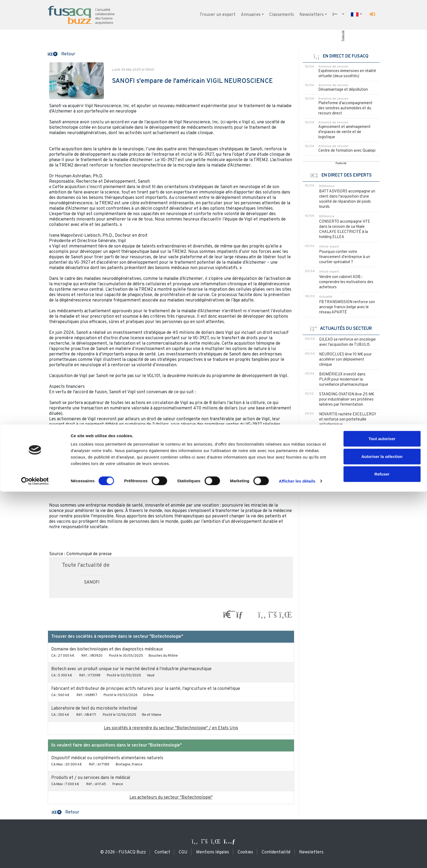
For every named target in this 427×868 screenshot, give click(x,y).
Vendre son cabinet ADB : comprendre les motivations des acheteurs (346, 282)
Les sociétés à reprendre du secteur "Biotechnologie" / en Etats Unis (171, 728)
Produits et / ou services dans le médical (91, 778)
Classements (282, 15)
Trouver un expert (218, 15)
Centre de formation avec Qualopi (347, 151)
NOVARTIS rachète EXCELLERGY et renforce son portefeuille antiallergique (348, 420)
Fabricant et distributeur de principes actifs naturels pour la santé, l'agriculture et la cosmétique (146, 689)
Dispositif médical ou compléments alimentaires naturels (107, 758)
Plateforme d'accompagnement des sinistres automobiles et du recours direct (345, 108)
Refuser (382, 850)
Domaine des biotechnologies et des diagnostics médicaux (107, 649)
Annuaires (251, 15)
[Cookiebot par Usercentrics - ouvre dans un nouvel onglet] (35, 857)
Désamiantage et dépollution (343, 90)
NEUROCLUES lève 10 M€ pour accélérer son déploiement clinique (345, 360)
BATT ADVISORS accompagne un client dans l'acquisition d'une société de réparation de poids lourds (347, 199)
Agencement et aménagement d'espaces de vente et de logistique (344, 132)
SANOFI (92, 582)
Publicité (343, 36)
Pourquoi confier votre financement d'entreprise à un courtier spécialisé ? (345, 257)
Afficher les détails (297, 857)
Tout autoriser (382, 815)
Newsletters (312, 15)
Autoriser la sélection (382, 833)
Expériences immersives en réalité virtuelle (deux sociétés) (347, 74)
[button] (373, 14)
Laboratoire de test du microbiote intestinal (94, 708)
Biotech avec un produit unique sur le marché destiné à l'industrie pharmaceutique (131, 669)
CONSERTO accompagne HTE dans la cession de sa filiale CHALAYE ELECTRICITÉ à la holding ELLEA (345, 229)
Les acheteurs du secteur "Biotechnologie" (171, 798)
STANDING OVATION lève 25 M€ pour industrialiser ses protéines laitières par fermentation (347, 400)
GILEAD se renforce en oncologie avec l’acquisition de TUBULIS (347, 342)
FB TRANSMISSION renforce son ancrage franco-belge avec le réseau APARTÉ (347, 307)
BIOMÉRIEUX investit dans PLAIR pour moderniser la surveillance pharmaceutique (344, 380)
